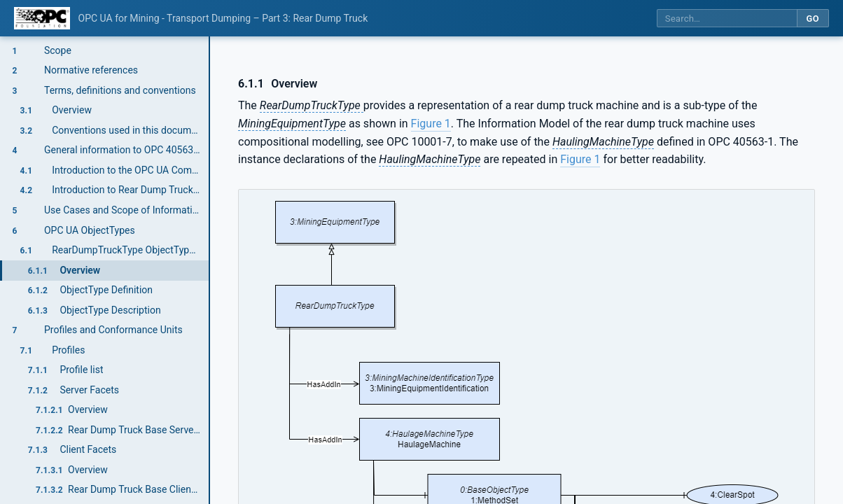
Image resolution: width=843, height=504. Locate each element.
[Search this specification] (727, 19)
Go (813, 19)
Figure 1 (431, 124)
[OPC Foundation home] (42, 18)
